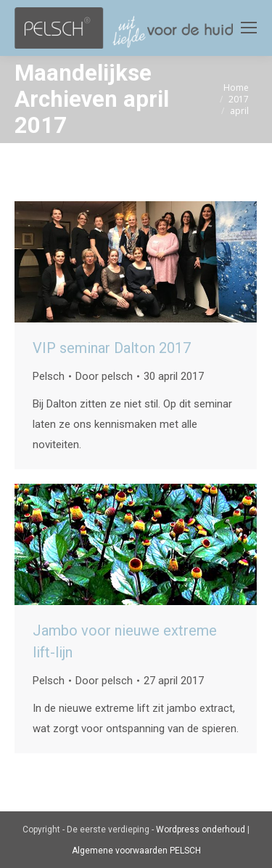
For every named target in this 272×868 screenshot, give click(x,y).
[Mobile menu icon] (249, 28)
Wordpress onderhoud (201, 830)
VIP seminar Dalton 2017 (112, 348)
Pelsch (49, 376)
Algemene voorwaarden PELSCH (136, 851)
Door (104, 376)
